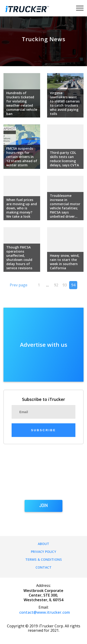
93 (65, 285)
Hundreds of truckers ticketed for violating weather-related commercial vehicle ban (22, 103)
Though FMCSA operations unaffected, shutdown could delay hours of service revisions (19, 258)
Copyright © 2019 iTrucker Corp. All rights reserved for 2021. (44, 628)
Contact (44, 567)
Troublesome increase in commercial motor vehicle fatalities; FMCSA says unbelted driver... (65, 206)
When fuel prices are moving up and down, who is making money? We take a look (22, 208)
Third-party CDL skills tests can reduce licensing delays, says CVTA (64, 159)
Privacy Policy (43, 552)
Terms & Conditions (43, 559)
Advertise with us (44, 345)
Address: (43, 585)
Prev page (19, 285)
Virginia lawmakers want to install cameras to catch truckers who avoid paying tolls (65, 103)
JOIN (43, 506)
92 (56, 285)
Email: (43, 607)
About (44, 544)
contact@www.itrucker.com (45, 612)
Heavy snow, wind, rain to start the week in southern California (65, 262)
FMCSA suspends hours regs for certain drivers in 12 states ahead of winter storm (22, 157)
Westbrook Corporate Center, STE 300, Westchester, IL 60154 (43, 595)
